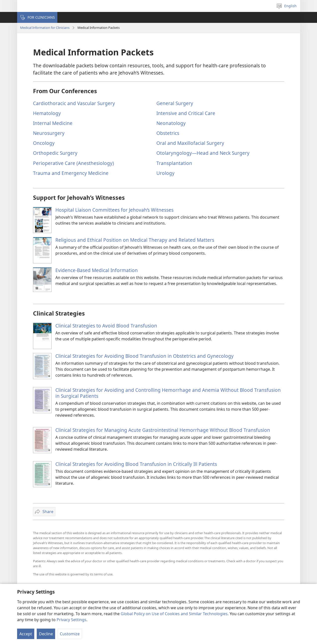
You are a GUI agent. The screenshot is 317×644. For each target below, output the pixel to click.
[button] (37, 17)
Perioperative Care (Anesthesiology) (73, 163)
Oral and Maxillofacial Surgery (190, 143)
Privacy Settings (71, 620)
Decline (46, 634)
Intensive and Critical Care (186, 113)
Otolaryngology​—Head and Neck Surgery (203, 153)
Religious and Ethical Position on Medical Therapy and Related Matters (135, 240)
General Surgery (175, 103)
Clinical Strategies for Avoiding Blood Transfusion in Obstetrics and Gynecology (144, 356)
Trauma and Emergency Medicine (71, 173)
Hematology (47, 113)
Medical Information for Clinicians (45, 28)
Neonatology (171, 123)
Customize (70, 634)
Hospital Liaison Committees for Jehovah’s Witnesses (114, 210)
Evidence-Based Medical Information (97, 270)
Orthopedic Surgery (55, 153)
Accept (26, 634)
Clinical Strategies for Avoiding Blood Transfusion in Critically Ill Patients (136, 464)
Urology (165, 173)
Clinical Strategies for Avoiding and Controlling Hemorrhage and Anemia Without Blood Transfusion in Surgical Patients (168, 393)
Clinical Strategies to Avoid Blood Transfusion (106, 326)
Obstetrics (168, 133)
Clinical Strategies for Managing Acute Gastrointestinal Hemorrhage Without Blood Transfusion (163, 430)
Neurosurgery (49, 133)
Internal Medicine (53, 123)
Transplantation (174, 163)
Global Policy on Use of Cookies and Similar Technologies (174, 614)
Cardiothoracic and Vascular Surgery (74, 103)
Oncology (44, 143)
